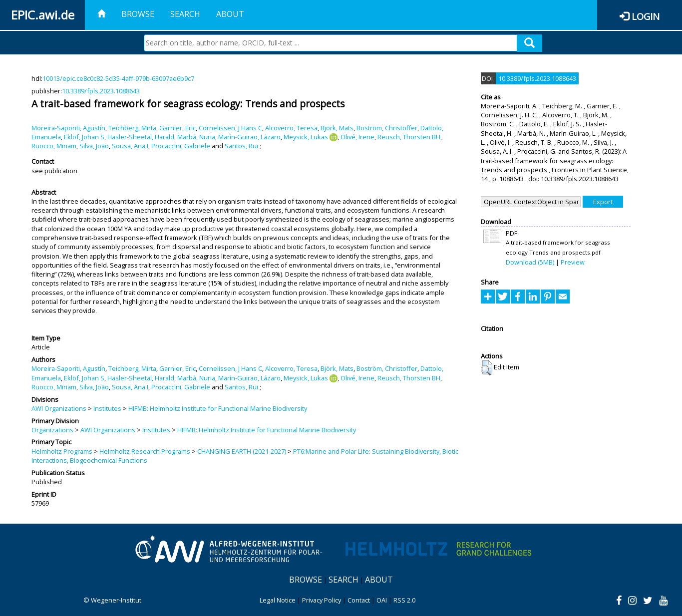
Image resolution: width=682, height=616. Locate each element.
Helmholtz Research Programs (145, 451)
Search (185, 14)
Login (646, 16)
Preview (573, 262)
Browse (138, 14)
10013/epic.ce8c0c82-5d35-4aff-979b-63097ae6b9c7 (118, 78)
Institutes (107, 408)
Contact (359, 600)
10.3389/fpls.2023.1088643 (101, 91)
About (230, 14)
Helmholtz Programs (62, 451)
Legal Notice (278, 600)
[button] (487, 368)
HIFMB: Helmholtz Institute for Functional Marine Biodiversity (218, 408)
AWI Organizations (59, 408)
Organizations (52, 430)
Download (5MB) (530, 262)
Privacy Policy (322, 600)
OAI (382, 600)
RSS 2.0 (404, 600)
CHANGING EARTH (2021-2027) (242, 451)
